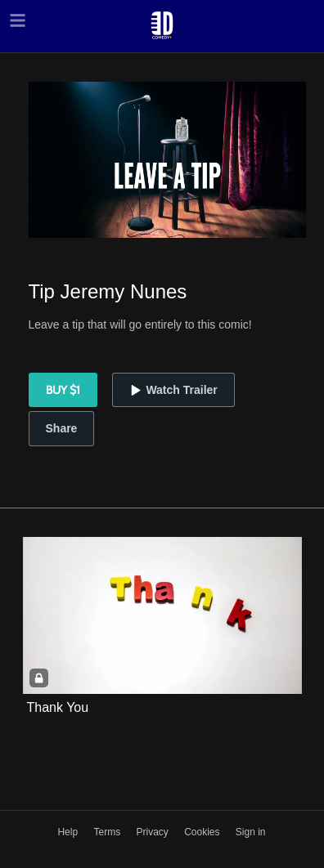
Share (62, 428)
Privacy (153, 832)
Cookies (203, 832)
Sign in (251, 832)
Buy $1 (63, 390)
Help (69, 832)
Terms (108, 832)
